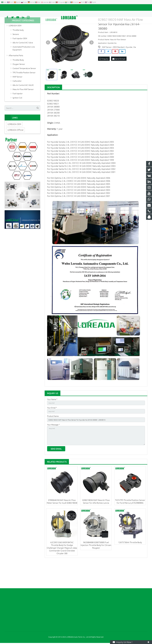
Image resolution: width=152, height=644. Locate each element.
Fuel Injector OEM (20, 59)
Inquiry (104, 80)
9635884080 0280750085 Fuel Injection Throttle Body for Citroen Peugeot (96, 571)
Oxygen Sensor (19, 85)
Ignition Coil (17, 119)
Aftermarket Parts (16, 76)
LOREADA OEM (15, 47)
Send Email (119, 80)
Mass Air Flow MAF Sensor (23, 110)
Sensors (16, 55)
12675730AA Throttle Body (130, 568)
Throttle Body (18, 81)
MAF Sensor (107, 68)
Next (91, 64)
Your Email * (52, 429)
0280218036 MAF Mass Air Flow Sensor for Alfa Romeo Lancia (96, 527)
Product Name (53, 438)
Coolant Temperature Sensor (24, 89)
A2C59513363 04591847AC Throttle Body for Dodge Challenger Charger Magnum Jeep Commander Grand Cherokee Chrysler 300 (62, 574)
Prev (48, 64)
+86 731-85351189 (14, 7)
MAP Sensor (17, 98)
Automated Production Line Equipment (24, 69)
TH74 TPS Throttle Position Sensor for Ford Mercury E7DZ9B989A (130, 527)
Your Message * (53, 447)
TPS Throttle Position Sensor (24, 94)
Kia (135, 68)
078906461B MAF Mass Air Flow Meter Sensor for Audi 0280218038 (62, 527)
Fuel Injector (18, 115)
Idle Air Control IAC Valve (23, 64)
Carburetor (17, 102)
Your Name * (52, 420)
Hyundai (129, 68)
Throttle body (18, 51)
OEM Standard (119, 68)
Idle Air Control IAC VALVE (23, 106)
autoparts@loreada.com (35, 7)
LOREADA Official (15, 151)
